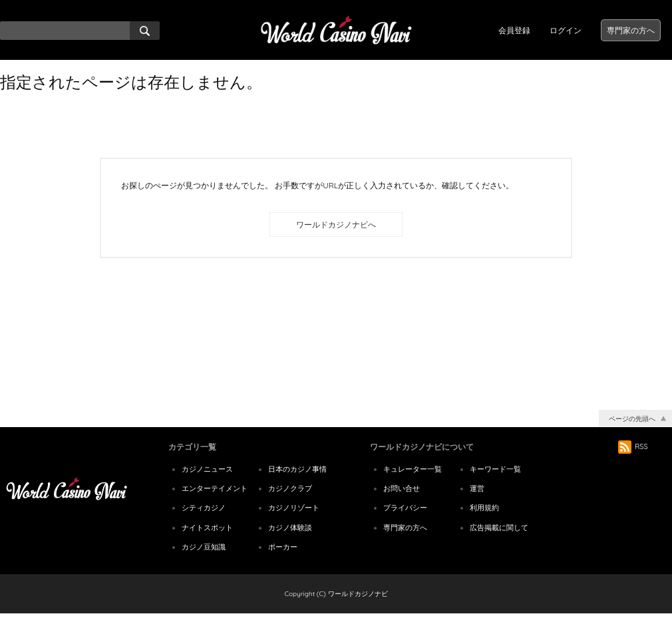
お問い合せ (402, 508)
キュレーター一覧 (413, 489)
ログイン (566, 30)
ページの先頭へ (632, 439)
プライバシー (405, 528)
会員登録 (514, 30)
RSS (633, 466)
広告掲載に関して (499, 548)
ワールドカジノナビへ (336, 225)
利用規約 (484, 528)
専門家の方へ (631, 30)
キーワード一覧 (495, 489)
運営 (477, 508)
